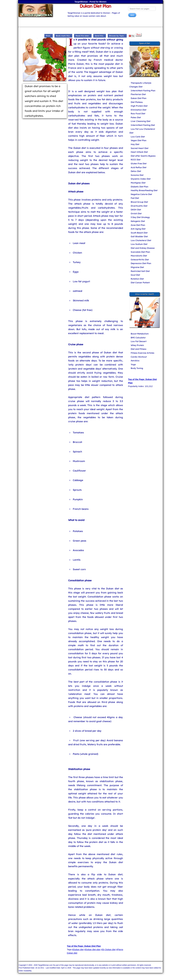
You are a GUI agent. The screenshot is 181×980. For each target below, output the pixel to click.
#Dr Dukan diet (108, 949)
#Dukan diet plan (92, 949)
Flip (132, 36)
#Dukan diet (78, 949)
